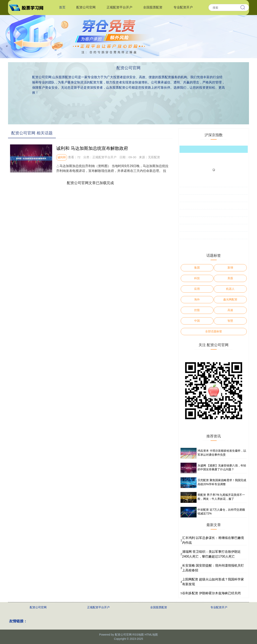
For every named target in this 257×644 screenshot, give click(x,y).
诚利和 (62, 157)
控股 (197, 310)
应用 (197, 289)
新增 (230, 268)
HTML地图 (151, 635)
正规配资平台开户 (119, 7)
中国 (197, 321)
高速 (230, 310)
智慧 (230, 321)
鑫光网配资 (230, 299)
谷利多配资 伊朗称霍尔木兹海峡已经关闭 (211, 593)
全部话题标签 (214, 331)
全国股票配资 (153, 7)
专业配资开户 (183, 7)
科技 (197, 278)
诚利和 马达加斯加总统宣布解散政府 (92, 148)
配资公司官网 (86, 7)
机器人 (230, 289)
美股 (230, 278)
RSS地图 (138, 635)
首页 (62, 7)
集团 (197, 268)
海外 (197, 299)
